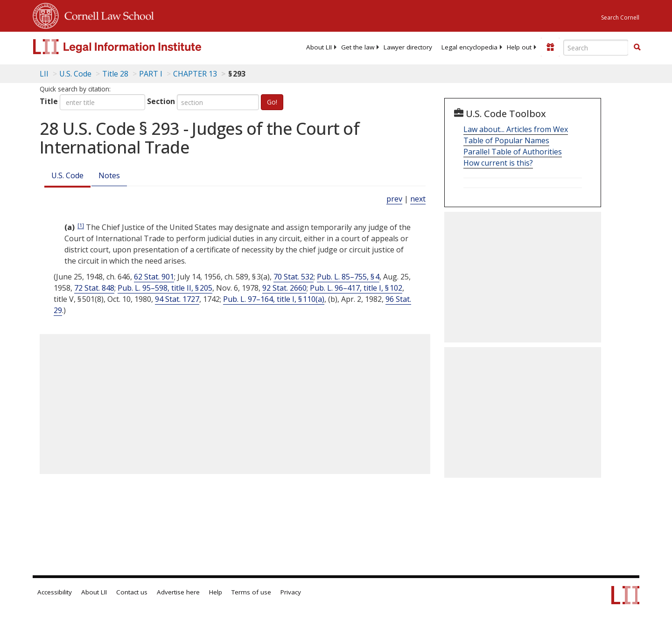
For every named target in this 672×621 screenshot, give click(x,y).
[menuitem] (319, 47)
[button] (637, 47)
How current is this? (498, 163)
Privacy (291, 592)
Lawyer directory (408, 47)
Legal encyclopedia (469, 47)
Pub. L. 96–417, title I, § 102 (356, 288)
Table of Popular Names (506, 140)
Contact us (132, 592)
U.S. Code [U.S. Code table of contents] (75, 74)
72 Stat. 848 (94, 288)
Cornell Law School (106, 14)
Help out (519, 47)
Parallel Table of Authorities (513, 152)
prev (394, 199)
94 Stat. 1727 (177, 299)
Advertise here (178, 592)
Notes (109, 175)
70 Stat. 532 (294, 277)
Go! (272, 102)
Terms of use (251, 592)
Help (216, 592)
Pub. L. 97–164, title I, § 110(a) (274, 299)
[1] (81, 225)
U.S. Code (67, 175)
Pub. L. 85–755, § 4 (348, 277)
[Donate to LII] (550, 47)
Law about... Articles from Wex (516, 129)
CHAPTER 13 (195, 74)
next (418, 199)
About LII (319, 47)
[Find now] (637, 48)
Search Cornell (620, 17)
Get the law (358, 47)
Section (161, 101)
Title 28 (115, 74)
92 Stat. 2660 (284, 288)
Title (49, 101)
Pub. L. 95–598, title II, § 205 (165, 288)
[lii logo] (138, 47)
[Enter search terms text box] (596, 48)
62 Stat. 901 (154, 277)
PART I (151, 74)
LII (44, 74)
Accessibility (55, 592)
